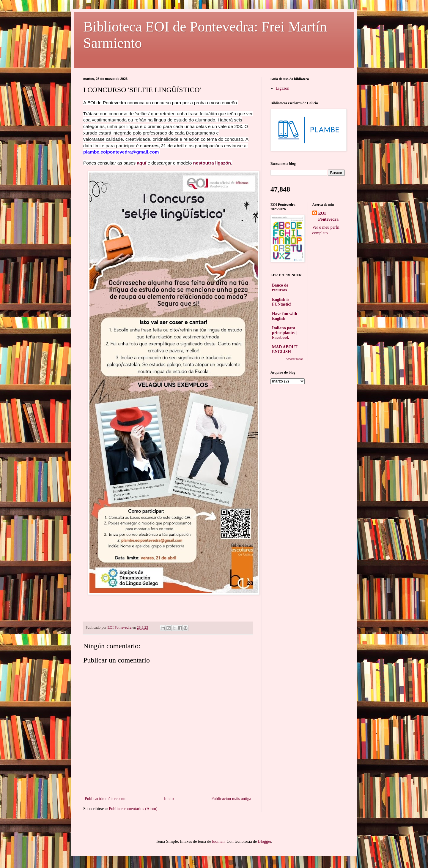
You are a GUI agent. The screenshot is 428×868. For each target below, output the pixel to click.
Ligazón (283, 88)
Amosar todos (294, 359)
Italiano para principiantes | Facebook (285, 333)
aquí (142, 163)
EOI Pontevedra (328, 216)
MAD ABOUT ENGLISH (285, 349)
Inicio (169, 799)
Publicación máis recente (106, 799)
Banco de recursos (280, 288)
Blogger (265, 841)
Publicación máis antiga (231, 799)
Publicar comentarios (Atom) (133, 809)
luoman (218, 841)
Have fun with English (285, 316)
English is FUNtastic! (282, 302)
